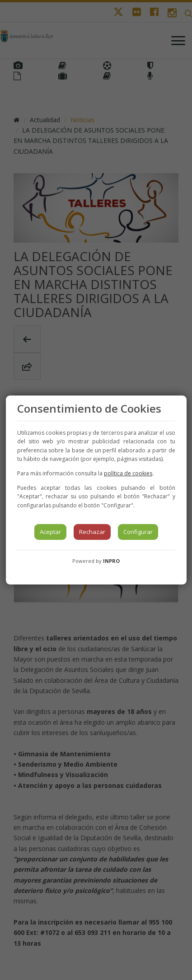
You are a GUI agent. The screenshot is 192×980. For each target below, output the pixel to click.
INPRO (111, 561)
